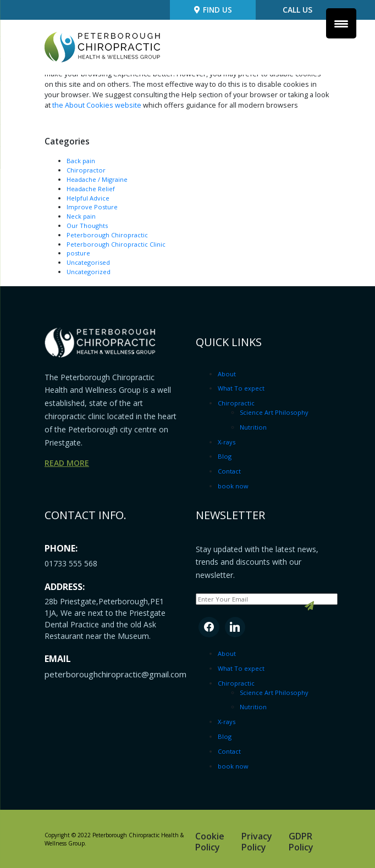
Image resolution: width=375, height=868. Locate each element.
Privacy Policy (257, 841)
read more (67, 463)
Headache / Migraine (97, 179)
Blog (225, 456)
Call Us (297, 11)
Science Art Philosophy (274, 412)
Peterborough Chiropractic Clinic (116, 244)
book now (233, 485)
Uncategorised (88, 262)
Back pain (81, 161)
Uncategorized (89, 271)
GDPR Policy (301, 841)
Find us (215, 11)
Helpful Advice (88, 197)
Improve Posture (92, 207)
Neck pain (81, 216)
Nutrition (253, 427)
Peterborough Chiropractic (107, 234)
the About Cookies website (97, 105)
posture (78, 253)
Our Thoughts (87, 225)
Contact (229, 471)
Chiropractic (236, 402)
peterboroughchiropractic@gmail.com (115, 674)
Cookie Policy (210, 841)
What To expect (241, 388)
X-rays (227, 441)
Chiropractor (86, 169)
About (227, 373)
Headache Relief (91, 188)
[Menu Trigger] (341, 23)
